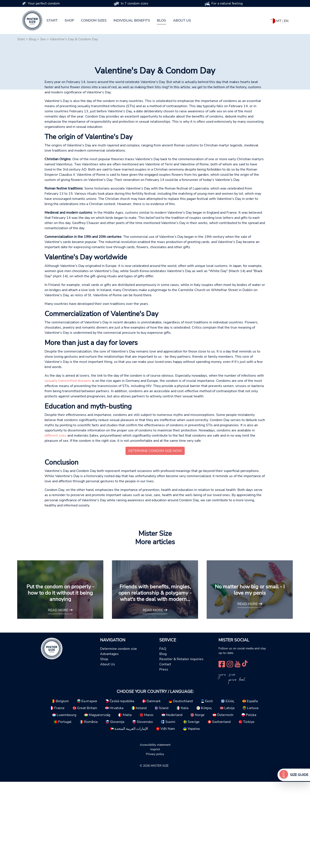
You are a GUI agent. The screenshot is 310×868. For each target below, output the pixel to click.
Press (164, 756)
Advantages (109, 740)
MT (279, 21)
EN (286, 21)
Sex (43, 39)
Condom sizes (94, 20)
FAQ (163, 735)
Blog (162, 20)
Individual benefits (132, 20)
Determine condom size (119, 735)
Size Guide (299, 775)
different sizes (56, 522)
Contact (165, 750)
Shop (69, 20)
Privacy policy (155, 840)
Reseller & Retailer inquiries (181, 745)
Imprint (155, 835)
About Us (108, 750)
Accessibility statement (155, 831)
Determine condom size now (155, 537)
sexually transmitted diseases (68, 467)
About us (182, 20)
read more (60, 696)
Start (52, 20)
